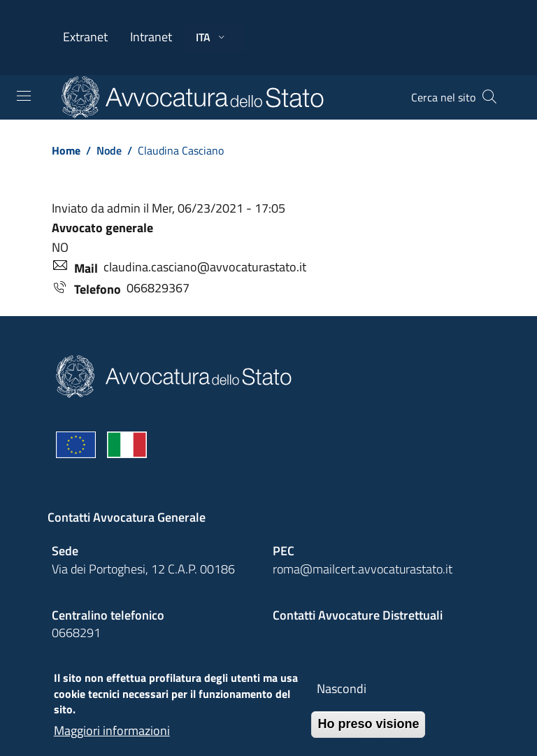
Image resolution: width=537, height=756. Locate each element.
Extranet (85, 37)
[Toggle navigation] (24, 96)
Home (66, 150)
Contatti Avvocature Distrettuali (358, 615)
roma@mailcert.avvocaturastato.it (363, 569)
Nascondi (342, 696)
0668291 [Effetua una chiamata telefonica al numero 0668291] (76, 633)
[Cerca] (489, 97)
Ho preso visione (368, 732)
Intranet (151, 37)
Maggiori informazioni (112, 737)
